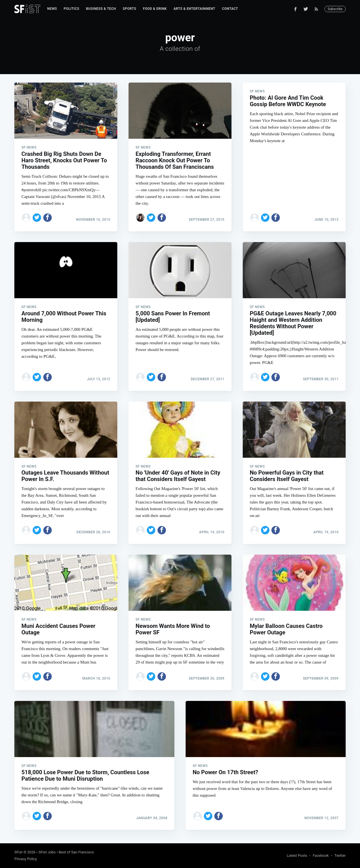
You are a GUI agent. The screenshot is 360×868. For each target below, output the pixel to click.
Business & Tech (101, 9)
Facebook (321, 856)
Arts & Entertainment (194, 9)
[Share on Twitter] (37, 218)
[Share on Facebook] (48, 218)
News (52, 9)
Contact (230, 9)
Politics (72, 9)
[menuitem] (52, 9)
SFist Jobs (47, 852)
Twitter (340, 856)
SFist (18, 852)
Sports (129, 9)
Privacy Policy (26, 859)
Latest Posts (297, 856)
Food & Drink (155, 9)
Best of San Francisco (76, 852)
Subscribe (335, 9)
